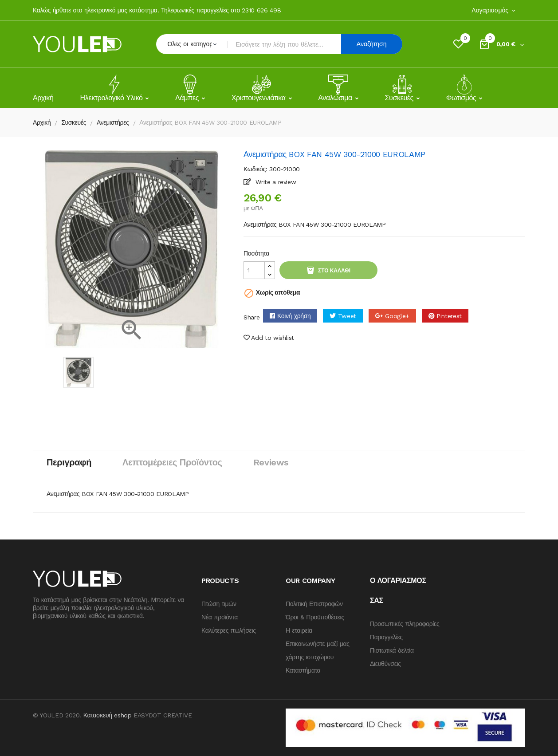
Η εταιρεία (299, 630)
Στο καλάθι (334, 271)
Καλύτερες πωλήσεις (229, 630)
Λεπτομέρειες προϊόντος (172, 462)
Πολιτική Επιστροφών (314, 604)
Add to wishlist (269, 338)
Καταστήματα (303, 670)
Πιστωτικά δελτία (392, 650)
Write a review (275, 182)
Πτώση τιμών (219, 604)
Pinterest (449, 316)
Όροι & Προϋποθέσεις (315, 617)
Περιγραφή (69, 462)
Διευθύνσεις (385, 664)
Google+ (397, 316)
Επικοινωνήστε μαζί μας (318, 644)
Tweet (347, 316)
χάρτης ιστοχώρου (310, 657)
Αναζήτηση (372, 44)
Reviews (271, 462)
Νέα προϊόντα (220, 617)
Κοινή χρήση (294, 316)
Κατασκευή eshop (108, 715)
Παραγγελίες (386, 637)
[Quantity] (254, 270)
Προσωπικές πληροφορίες (405, 624)
